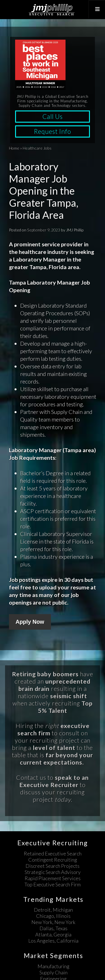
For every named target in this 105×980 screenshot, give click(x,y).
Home (14, 148)
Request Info (53, 131)
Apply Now (30, 622)
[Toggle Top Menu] (97, 9)
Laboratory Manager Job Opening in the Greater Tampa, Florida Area (44, 191)
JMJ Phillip (53, 10)
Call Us (53, 117)
